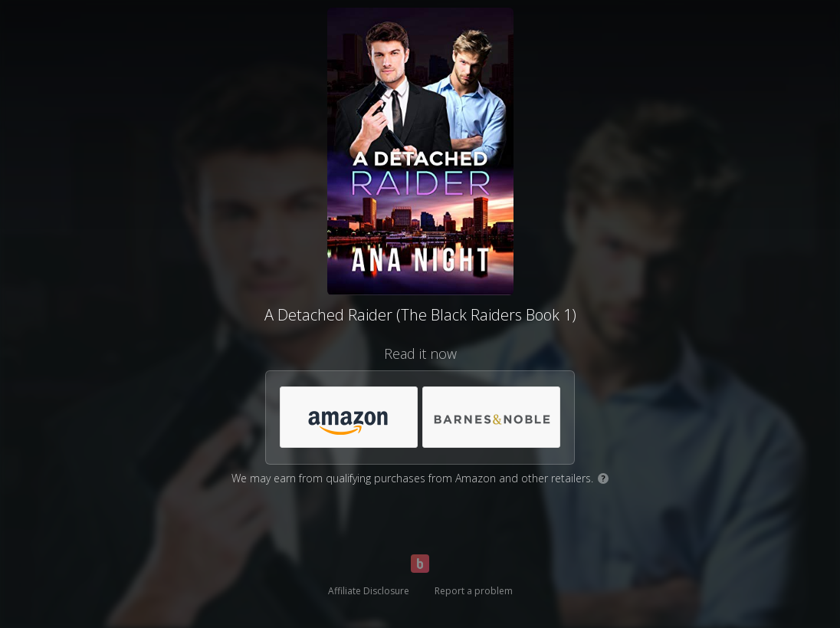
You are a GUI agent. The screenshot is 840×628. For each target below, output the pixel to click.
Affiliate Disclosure (369, 591)
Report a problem (474, 591)
